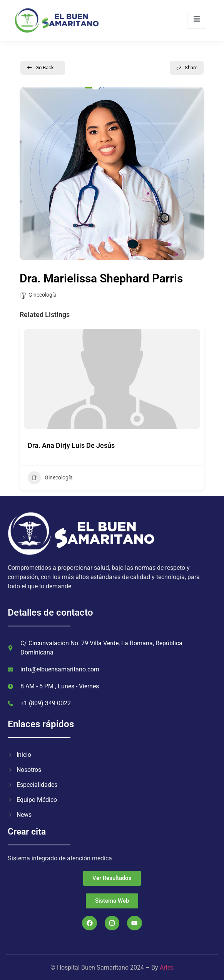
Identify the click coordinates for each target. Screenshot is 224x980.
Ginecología (43, 295)
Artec (167, 967)
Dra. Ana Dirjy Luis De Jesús (71, 445)
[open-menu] (197, 20)
